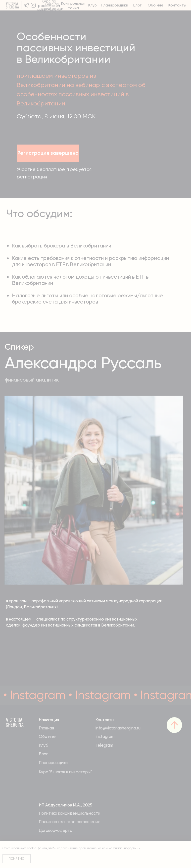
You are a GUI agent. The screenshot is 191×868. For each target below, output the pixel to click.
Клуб (93, 5)
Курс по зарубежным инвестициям (52, 9)
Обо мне (156, 5)
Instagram (105, 736)
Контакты (177, 5)
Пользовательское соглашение (70, 822)
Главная (46, 728)
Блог (137, 5)
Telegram (104, 745)
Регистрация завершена (48, 153)
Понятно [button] (17, 859)
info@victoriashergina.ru (118, 728)
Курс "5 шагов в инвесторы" (65, 772)
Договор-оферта (56, 830)
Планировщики (115, 5)
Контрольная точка (73, 6)
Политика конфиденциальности (70, 813)
